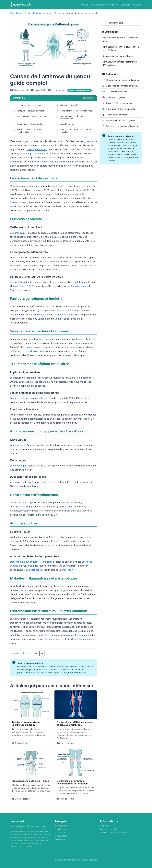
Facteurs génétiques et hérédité (31, 111)
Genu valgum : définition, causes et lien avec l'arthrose (75, 724)
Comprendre (97, 5)
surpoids (18, 233)
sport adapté (36, 570)
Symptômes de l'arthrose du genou (121, 80)
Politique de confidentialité (114, 832)
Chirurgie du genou (114, 97)
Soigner (112, 5)
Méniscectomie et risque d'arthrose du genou (26, 724)
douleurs (81, 286)
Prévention (61, 836)
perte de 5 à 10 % (25, 286)
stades (52, 639)
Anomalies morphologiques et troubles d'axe (74, 117)
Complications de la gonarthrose (31, 781)
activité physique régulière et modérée (32, 562)
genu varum (20, 445)
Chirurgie (60, 832)
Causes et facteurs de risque (118, 103)
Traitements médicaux (115, 92)
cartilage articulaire (37, 149)
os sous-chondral (64, 315)
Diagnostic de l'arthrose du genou (120, 86)
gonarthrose (90, 141)
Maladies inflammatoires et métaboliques (29, 131)
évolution (84, 639)
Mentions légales (109, 829)
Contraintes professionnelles (30, 124)
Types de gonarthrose (115, 115)
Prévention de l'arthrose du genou (120, 126)
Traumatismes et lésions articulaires (33, 117)
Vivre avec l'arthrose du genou (119, 109)
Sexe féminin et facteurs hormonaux (77, 111)
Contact (137, 5)
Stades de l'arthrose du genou (119, 120)
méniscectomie (21, 398)
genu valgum (20, 466)
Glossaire (125, 5)
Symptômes (61, 826)
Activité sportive (68, 124)
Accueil (84, 5)
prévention (67, 570)
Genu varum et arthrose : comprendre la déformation (72, 782)
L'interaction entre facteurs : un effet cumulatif (77, 131)
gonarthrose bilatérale (37, 351)
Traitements (61, 829)
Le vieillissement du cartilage (30, 105)
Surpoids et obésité (69, 105)
